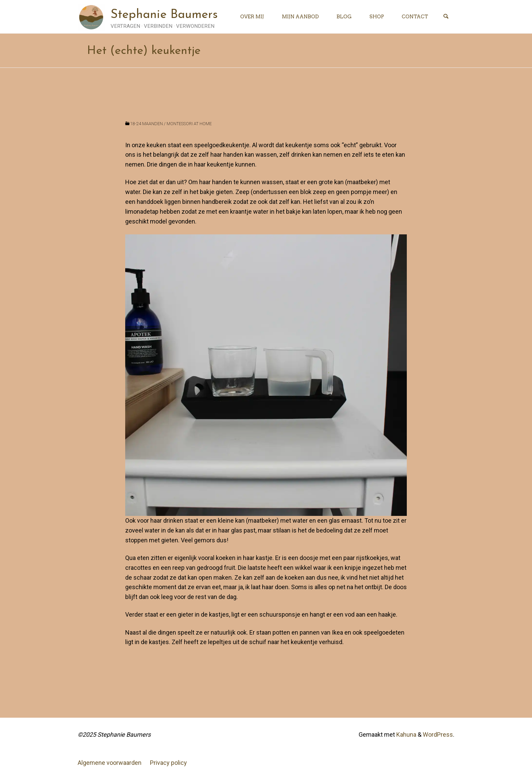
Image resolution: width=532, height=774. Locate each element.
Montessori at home (189, 124)
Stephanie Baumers (164, 15)
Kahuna (406, 734)
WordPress (438, 734)
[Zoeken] (446, 17)
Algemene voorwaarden (110, 763)
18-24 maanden (147, 124)
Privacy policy (168, 763)
